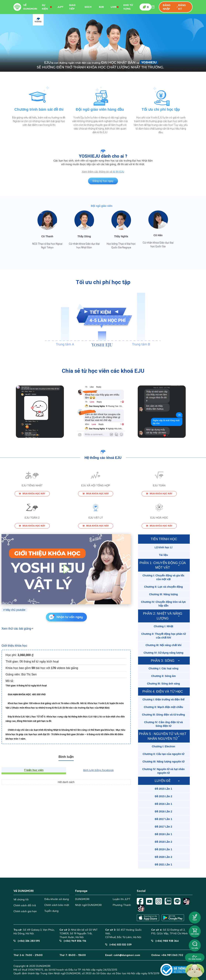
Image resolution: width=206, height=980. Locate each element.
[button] (164, 547)
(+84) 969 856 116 (73, 941)
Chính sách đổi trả (25, 905)
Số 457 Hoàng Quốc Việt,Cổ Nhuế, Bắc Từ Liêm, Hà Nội (123, 933)
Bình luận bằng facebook (98, 770)
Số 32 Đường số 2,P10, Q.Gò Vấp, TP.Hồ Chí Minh (169, 932)
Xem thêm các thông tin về (97, 172)
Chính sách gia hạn (25, 911)
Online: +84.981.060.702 (167, 955)
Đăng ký (182, 7)
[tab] (164, 547)
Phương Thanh (122, 905)
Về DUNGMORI (30, 7)
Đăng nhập (167, 7)
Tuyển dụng (51, 911)
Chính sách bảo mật (57, 905)
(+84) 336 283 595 (27, 941)
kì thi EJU (119, 172)
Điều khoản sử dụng (57, 899)
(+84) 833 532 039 (118, 944)
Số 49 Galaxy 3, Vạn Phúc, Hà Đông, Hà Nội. (34, 932)
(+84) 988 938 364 (165, 941)
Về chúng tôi (21, 899)
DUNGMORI (82, 899)
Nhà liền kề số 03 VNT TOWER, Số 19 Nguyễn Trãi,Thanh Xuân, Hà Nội (79, 933)
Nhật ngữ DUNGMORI (88, 905)
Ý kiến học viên (34, 770)
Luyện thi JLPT (122, 899)
